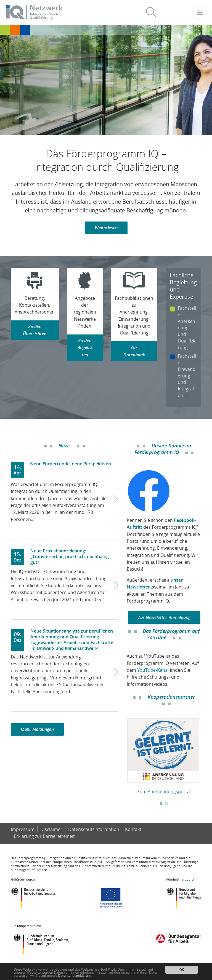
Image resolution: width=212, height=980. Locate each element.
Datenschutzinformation (94, 829)
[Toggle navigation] (200, 12)
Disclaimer (51, 829)
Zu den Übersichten (35, 330)
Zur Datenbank (134, 351)
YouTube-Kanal (153, 670)
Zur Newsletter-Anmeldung (164, 617)
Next (205, 754)
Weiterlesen (106, 228)
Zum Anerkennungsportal (164, 792)
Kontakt (133, 829)
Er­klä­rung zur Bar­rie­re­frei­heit (44, 836)
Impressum (23, 829)
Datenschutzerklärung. (75, 975)
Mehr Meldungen (37, 729)
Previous (123, 754)
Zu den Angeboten (85, 348)
